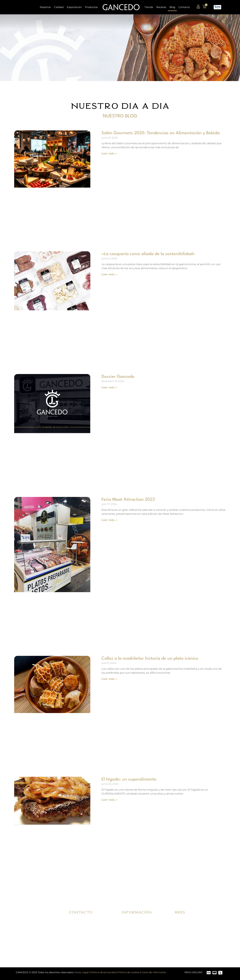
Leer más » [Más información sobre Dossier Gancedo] (109, 388)
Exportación (74, 7)
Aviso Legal (82, 972)
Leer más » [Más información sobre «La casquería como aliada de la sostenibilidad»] (109, 274)
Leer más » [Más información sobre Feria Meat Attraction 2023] (109, 520)
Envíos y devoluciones (138, 929)
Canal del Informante (154, 972)
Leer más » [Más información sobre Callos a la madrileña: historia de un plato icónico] (109, 679)
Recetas (161, 7)
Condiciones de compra (140, 921)
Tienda (149, 7)
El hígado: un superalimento (129, 779)
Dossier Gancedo (118, 377)
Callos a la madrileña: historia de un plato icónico (150, 659)
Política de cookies (129, 972)
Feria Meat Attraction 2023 (128, 500)
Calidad (59, 7)
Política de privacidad (103, 972)
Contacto (184, 7)
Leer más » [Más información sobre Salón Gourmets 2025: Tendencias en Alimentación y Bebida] (109, 154)
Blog (172, 7)
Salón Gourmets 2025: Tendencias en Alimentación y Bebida (161, 133)
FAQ (128, 937)
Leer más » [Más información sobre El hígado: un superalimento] (109, 800)
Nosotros (45, 7)
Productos (91, 7)
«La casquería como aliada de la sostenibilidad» (148, 254)
